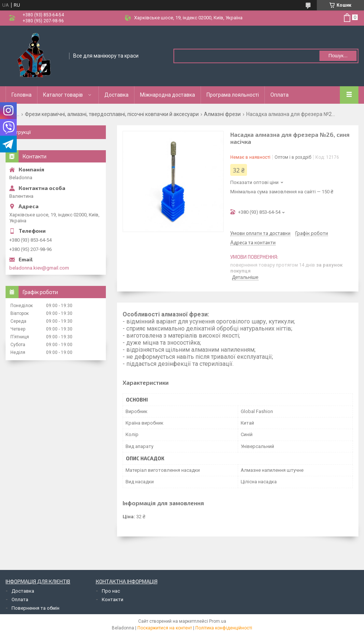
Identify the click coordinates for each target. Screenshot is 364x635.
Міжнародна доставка (168, 95)
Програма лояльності (233, 95)
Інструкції (20, 132)
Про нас (111, 591)
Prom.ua (218, 621)
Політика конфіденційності (224, 628)
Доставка (116, 95)
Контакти (113, 599)
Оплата (279, 95)
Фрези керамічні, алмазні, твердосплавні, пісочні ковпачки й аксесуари (112, 114)
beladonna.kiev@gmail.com (39, 268)
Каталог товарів (63, 95)
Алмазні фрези (222, 114)
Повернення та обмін (35, 608)
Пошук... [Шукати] (338, 56)
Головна (22, 95)
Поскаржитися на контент (165, 628)
